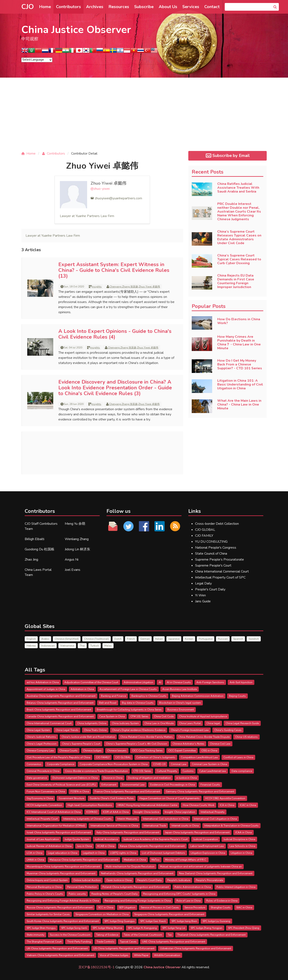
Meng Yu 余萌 (75, 524)
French (131, 639)
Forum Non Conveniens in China (46, 792)
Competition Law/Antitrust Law (199, 757)
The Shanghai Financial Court (44, 942)
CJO (28, 7)
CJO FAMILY (204, 536)
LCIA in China (35, 853)
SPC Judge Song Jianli (74, 928)
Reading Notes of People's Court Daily (114, 894)
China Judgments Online (92, 723)
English (31, 639)
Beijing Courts (237, 696)
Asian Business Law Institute (180, 689)
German (145, 639)
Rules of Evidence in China (222, 901)
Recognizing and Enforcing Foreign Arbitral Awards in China (63, 901)
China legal (213, 723)
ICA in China (227, 805)
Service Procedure (195, 908)
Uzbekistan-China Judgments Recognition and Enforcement (196, 948)
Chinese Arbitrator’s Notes (188, 744)
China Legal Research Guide (242, 723)
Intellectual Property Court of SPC (220, 577)
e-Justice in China (187, 778)
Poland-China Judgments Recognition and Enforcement (136, 887)
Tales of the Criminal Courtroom (143, 935)
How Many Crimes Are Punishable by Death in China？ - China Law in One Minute (239, 342)
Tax (170, 935)
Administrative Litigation (138, 682)
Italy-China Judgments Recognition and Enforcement (128, 832)
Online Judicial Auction (87, 880)
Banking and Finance (113, 696)
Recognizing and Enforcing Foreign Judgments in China (138, 901)
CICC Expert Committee (182, 751)
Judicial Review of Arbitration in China (49, 846)
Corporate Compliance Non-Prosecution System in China (114, 764)
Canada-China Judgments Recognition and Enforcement (60, 716)
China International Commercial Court (222, 571)
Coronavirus (34, 764)
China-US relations (246, 737)
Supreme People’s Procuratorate (220, 560)
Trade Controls (105, 942)
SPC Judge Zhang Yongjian (207, 928)
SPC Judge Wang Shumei (107, 928)
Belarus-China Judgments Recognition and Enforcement (60, 703)
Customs (188, 771)
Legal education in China (63, 853)
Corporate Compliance (60, 764)
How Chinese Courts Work (199, 805)
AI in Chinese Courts (179, 682)
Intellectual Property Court (42, 819)
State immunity (35, 935)
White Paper (141, 955)
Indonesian (48, 646)
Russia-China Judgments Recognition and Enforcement (60, 908)
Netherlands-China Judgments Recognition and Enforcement (137, 873)
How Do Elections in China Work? (239, 321)
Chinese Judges (92, 751)
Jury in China (84, 846)
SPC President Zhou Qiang (244, 928)
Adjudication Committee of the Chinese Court (91, 682)
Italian (159, 639)
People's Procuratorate (209, 880)
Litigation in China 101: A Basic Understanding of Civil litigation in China (240, 384)
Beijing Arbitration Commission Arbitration (198, 696)
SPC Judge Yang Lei (174, 928)
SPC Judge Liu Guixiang (216, 921)
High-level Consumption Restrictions (90, 805)
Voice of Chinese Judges (114, 955)
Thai (82, 646)
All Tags (35, 670)
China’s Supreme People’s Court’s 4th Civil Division (136, 744)
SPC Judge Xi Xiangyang (142, 928)
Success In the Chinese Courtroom (70, 935)
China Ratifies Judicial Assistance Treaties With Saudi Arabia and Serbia (238, 188)
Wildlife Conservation (167, 955)
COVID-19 (159, 764)
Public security (77, 894)
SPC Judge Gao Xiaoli (153, 921)
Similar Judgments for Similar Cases (48, 914)
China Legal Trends (67, 730)
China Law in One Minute (159, 723)
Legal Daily (203, 583)
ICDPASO (92, 812)
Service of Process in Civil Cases (160, 908)
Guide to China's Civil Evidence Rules (112, 798)
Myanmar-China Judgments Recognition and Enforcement (61, 873)
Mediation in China (135, 860)
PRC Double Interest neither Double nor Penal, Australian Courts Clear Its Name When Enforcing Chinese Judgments (239, 212)
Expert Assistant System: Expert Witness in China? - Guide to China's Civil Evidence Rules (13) (114, 270)
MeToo (156, 860)
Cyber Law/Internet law (213, 771)
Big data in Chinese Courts (138, 703)
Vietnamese (67, 646)
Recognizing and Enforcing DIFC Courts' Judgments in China (179, 894)
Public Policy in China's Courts (45, 894)
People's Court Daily (210, 589)
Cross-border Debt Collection (217, 524)
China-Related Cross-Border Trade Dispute (204, 737)
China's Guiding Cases (228, 730)
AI (160, 682)
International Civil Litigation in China (215, 819)
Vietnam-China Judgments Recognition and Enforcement (60, 955)
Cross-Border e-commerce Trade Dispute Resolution (96, 771)
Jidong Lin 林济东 (77, 549)
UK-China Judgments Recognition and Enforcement (57, 948)
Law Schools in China (242, 846)
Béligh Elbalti (35, 539)
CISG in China (209, 751)
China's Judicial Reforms (41, 737)
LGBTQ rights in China (123, 853)
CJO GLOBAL (205, 530)
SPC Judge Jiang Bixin (184, 921)
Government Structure (71, 798)
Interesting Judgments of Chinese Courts (87, 819)
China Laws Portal (190, 723)
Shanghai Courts (221, 908)
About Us (168, 7)
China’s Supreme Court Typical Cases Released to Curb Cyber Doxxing (239, 259)
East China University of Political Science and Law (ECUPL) (61, 785)
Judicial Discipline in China (239, 839)
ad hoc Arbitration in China (43, 682)
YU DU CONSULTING (211, 542)
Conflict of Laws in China (238, 757)
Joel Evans (73, 570)
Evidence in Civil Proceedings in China (173, 785)
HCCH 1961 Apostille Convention (225, 798)
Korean (189, 639)
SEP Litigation (127, 908)
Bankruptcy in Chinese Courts (149, 696)
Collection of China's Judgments (156, 757)
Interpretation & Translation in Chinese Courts (231, 826)
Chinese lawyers (117, 751)
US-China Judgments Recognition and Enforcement (124, 948)
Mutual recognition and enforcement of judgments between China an (201, 867)
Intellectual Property (213, 812)
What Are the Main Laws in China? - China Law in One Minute (239, 404)
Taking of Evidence (107, 935)
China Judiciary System (125, 723)
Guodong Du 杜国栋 (40, 549)
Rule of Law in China (189, 901)
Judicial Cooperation (206, 839)
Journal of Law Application (43, 839)
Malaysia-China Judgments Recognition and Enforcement (84, 860)
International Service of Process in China (114, 826)
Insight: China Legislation (180, 812)
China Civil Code (164, 716)
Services (191, 7)
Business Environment (181, 710)
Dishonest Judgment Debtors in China (75, 778)
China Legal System (38, 730)
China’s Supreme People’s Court (81, 744)
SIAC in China (244, 908)
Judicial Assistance (106, 839)
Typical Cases (128, 942)
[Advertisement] (144, 118)
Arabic (45, 639)
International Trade (155, 826)
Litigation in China (241, 853)
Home (45, 7)
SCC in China (106, 908)
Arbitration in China (82, 689)
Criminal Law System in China (210, 764)
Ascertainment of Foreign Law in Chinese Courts (128, 689)
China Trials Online (95, 730)
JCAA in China (243, 832)
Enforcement (109, 785)
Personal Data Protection (82, 887)
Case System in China (112, 716)
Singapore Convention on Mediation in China (102, 914)
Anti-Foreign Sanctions (210, 682)
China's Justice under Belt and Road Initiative (88, 737)
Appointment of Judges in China (46, 689)
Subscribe (144, 7)
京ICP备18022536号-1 (96, 967)
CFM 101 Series (139, 716)
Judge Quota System (77, 839)
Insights (97, 287)
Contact (212, 7)
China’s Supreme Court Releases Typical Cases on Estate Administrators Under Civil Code (239, 237)
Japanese (174, 639)
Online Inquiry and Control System (47, 880)
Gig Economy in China (40, 798)
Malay (108, 646)
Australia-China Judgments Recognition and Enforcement (61, 696)
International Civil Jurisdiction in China (166, 819)
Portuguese (206, 639)
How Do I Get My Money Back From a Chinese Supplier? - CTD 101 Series (240, 364)
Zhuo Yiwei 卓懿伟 (108, 183)
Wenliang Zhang (77, 539)
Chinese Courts (68, 751)
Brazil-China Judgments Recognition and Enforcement (59, 710)
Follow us (119, 511)
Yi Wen (200, 595)
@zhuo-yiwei (100, 189)
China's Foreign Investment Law (190, 730)
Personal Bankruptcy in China (44, 887)
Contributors (68, 7)
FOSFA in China (80, 792)
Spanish (238, 639)
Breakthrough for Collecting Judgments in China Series (129, 710)
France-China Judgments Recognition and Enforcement (127, 792)
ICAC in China (248, 805)
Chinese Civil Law (220, 744)
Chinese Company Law (40, 751)
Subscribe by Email (227, 156)
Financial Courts (210, 785)
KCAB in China (106, 846)
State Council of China (211, 554)
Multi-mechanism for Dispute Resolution (130, 867)
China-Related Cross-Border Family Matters (147, 737)
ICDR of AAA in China (116, 812)
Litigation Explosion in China (208, 853)
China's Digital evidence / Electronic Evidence (139, 730)
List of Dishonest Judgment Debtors (163, 853)
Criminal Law (179, 764)
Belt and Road (108, 703)
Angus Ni (72, 560)
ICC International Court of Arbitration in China (54, 812)
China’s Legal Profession (42, 744)
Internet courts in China (185, 826)
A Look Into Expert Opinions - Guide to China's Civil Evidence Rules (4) (115, 334)
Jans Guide (203, 601)
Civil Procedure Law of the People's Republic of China (58, 757)
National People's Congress (216, 548)
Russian (223, 639)
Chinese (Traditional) (96, 639)
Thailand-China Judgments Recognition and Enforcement (211, 935)
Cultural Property (167, 771)
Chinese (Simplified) (67, 639)
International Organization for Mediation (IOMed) (56, 826)
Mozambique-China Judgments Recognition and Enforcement (63, 867)
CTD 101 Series (142, 771)
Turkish (95, 646)
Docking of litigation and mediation (149, 778)
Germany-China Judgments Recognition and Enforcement (200, 792)
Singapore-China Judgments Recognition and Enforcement (169, 914)
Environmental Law (133, 785)
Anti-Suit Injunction (241, 682)
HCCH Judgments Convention (44, 805)
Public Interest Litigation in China (236, 887)
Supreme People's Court (213, 565)
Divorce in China (113, 778)
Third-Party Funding (79, 942)
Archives (95, 7)
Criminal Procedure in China (43, 771)
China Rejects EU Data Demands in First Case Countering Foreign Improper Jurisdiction (236, 281)
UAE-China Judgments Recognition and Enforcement (174, 942)
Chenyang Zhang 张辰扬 (124, 287)
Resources (119, 7)
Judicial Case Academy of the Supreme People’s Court (156, 839)
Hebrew (31, 646)
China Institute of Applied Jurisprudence (203, 716)
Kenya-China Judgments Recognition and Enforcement (152, 846)
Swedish (254, 639)
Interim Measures (127, 819)
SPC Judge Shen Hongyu (41, 928)
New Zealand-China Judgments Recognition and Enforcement (216, 873)
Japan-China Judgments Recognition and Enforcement (197, 832)
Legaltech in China (94, 853)
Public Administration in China (193, 887)
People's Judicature (179, 880)
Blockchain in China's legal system (180, 703)
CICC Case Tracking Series (147, 751)
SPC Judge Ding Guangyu (120, 921)
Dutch (118, 639)
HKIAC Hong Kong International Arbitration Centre (147, 805)
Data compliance (242, 771)
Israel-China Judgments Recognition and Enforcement (59, 832)
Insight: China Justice (147, 812)
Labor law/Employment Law (207, 846)
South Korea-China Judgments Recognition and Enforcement (63, 921)
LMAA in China (35, 860)
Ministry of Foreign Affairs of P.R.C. (186, 860)
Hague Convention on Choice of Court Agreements (169, 798)
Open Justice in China (119, 880)
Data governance (37, 778)
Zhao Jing (31, 560)
